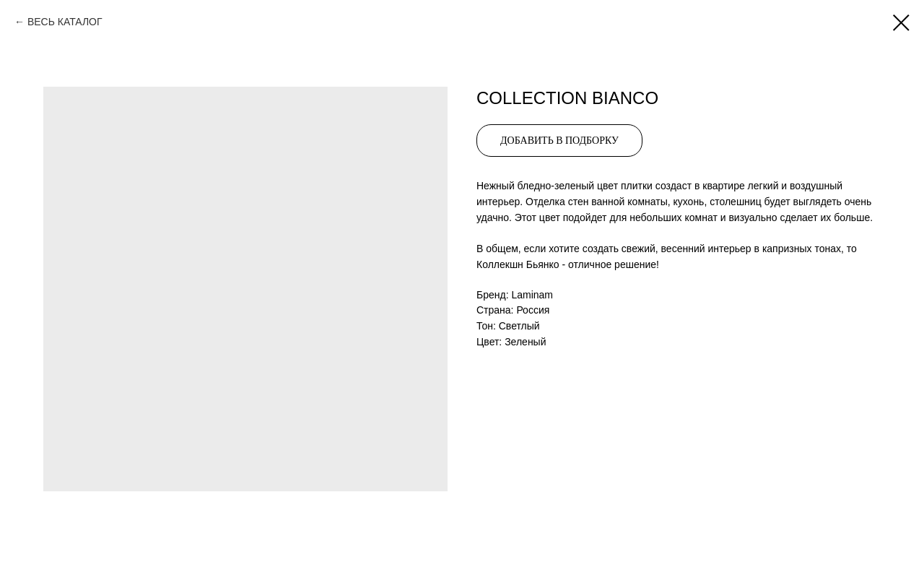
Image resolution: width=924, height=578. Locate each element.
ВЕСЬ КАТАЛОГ (65, 22)
